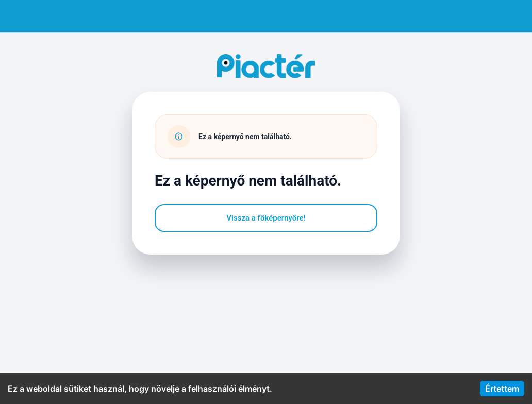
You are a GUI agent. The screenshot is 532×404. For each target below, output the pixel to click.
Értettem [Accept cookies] (502, 389)
